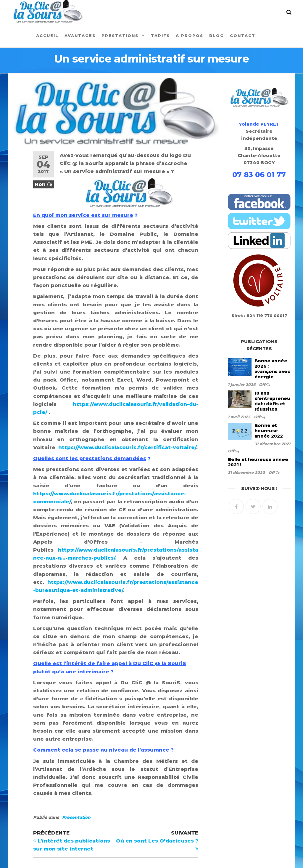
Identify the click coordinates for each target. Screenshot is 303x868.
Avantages (80, 36)
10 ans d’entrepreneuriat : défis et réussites (272, 401)
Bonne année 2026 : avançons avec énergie (272, 369)
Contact (243, 36)
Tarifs (160, 36)
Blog (217, 36)
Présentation (76, 817)
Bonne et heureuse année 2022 (269, 431)
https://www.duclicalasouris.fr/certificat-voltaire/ (127, 447)
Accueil (47, 36)
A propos (190, 36)
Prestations (120, 36)
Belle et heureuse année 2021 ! (258, 462)
